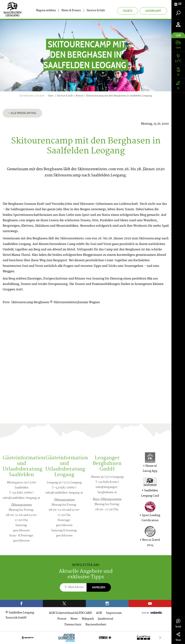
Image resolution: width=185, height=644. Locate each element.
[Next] (160, 638)
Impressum (114, 613)
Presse (62, 619)
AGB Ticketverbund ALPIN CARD (70, 613)
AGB (99, 613)
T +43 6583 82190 (106, 482)
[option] (86, 638)
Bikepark (88, 619)
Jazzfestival (106, 619)
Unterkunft (153, 11)
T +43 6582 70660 (21, 493)
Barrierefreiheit (96, 625)
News (74, 619)
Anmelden (99, 587)
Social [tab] (178, 623)
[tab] (178, 4)
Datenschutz (73, 625)
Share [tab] (178, 637)
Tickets (127, 11)
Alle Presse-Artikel (22, 113)
